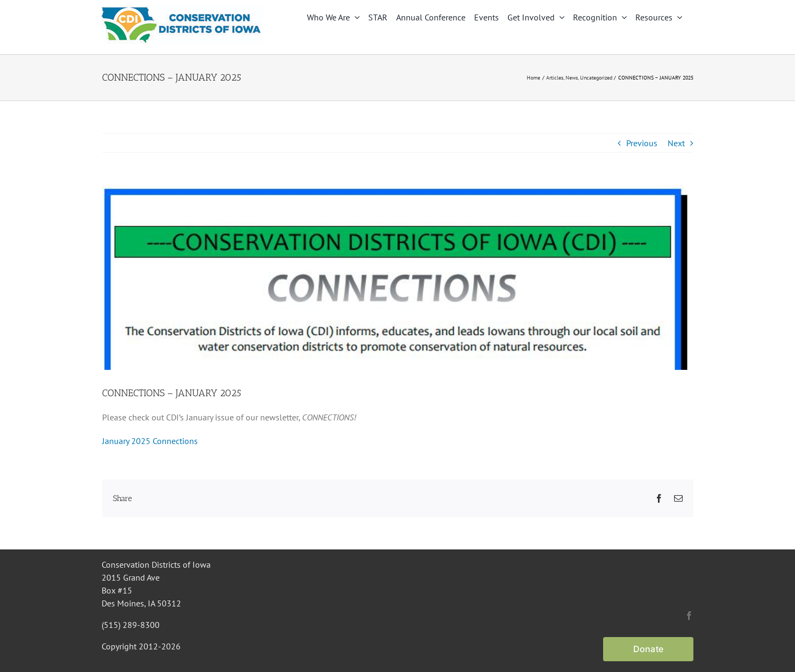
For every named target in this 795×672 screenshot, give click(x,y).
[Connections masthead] (398, 277)
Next (676, 143)
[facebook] (689, 616)
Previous (642, 143)
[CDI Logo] (182, 10)
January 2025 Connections (150, 441)
